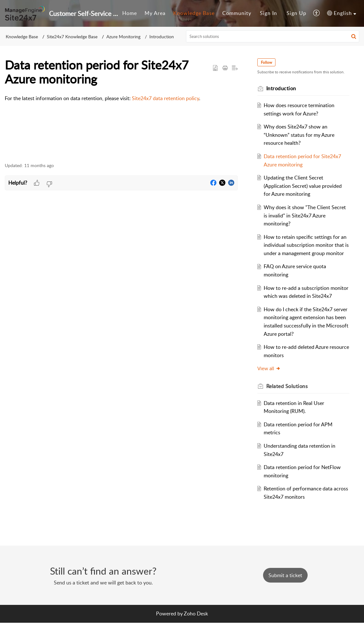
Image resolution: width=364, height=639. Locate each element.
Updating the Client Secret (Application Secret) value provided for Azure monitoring (304, 186)
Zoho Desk (196, 630)
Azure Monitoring (123, 37)
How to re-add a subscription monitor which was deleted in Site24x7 (298, 304)
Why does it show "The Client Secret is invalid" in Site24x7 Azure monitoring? (306, 215)
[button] (317, 13)
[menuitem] (130, 13)
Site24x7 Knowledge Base (72, 37)
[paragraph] (121, 99)
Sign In (268, 13)
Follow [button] (267, 62)
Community (237, 13)
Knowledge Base (194, 13)
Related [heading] (288, 402)
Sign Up (296, 13)
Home (130, 13)
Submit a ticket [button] (285, 591)
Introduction (162, 37)
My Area (155, 13)
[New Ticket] (285, 591)
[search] (273, 36)
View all (270, 385)
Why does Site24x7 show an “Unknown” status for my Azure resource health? (300, 135)
